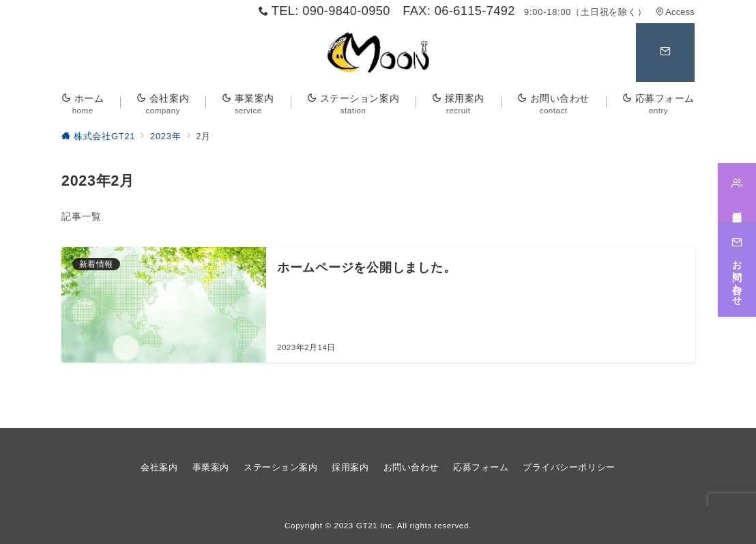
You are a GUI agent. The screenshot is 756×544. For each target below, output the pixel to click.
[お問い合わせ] (737, 269)
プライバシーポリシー (569, 467)
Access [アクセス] (675, 12)
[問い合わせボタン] (665, 53)
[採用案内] (737, 193)
